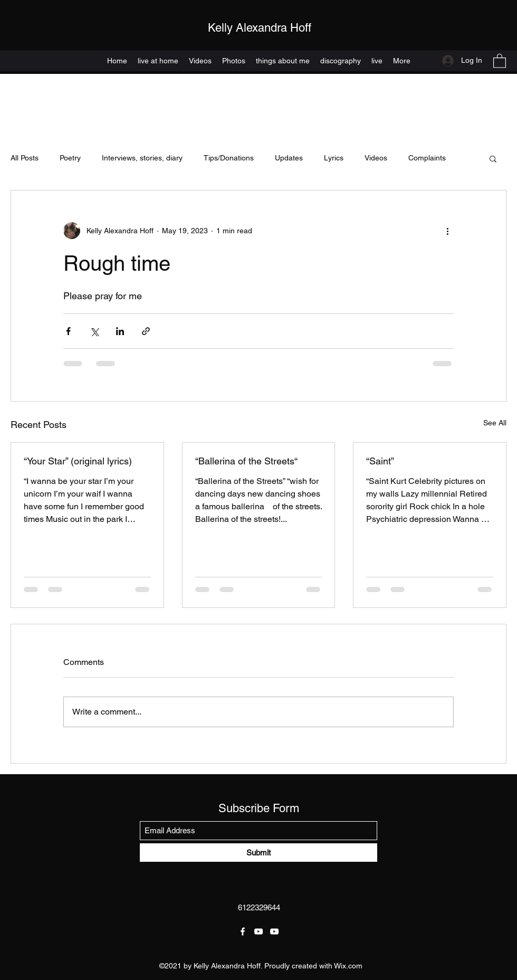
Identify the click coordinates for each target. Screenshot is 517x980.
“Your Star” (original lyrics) (78, 461)
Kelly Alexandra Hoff (260, 28)
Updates (289, 158)
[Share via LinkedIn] (120, 331)
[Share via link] (146, 331)
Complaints (427, 158)
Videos (376, 158)
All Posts (25, 158)
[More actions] (447, 231)
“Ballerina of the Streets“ (246, 461)
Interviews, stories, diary (142, 158)
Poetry (70, 158)
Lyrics (334, 158)
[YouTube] (258, 931)
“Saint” (380, 461)
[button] (500, 60)
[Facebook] (243, 931)
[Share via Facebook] (68, 331)
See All (495, 423)
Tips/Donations (229, 158)
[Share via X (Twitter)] (94, 331)
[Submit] (258, 853)
